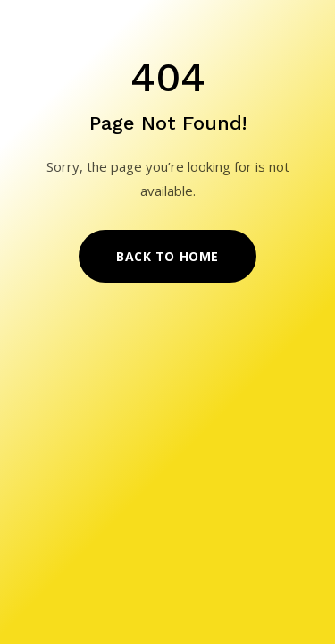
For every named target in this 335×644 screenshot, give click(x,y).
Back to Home (167, 256)
